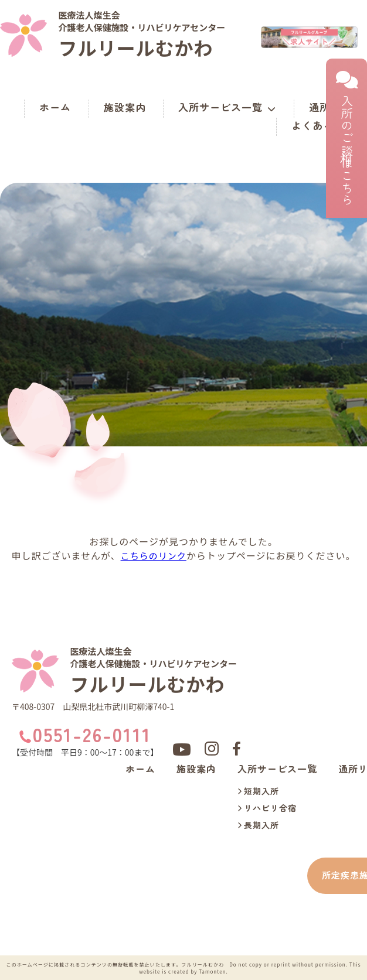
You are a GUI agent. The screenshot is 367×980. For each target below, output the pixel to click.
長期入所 (258, 825)
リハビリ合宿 (267, 808)
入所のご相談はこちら (346, 138)
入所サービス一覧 (227, 107)
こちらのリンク (153, 555)
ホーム (55, 107)
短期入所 (258, 791)
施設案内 (125, 107)
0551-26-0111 (92, 734)
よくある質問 (323, 125)
